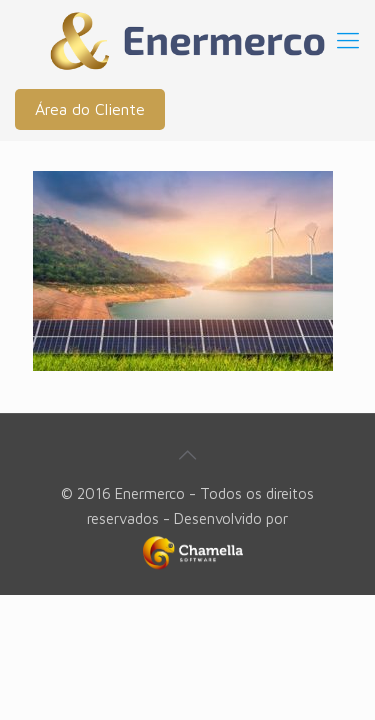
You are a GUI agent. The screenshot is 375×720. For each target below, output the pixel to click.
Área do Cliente (90, 109)
